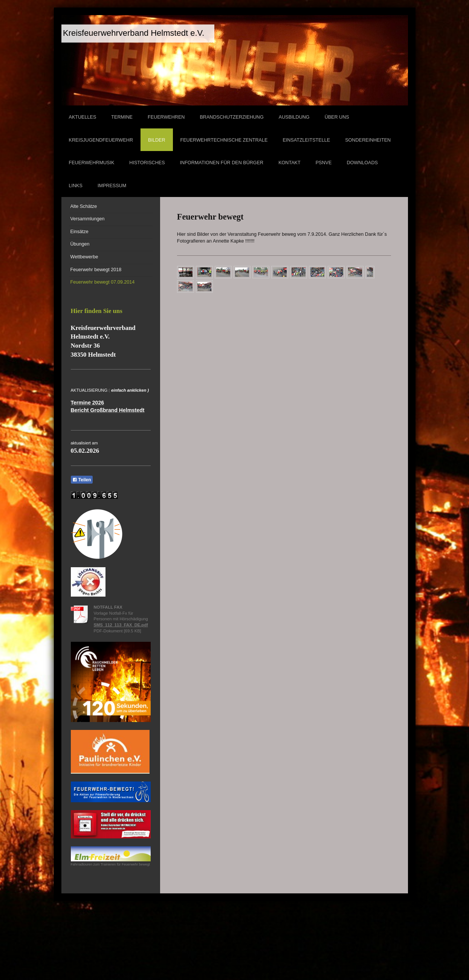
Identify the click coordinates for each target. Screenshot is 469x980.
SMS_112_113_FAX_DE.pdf (121, 625)
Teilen (82, 480)
